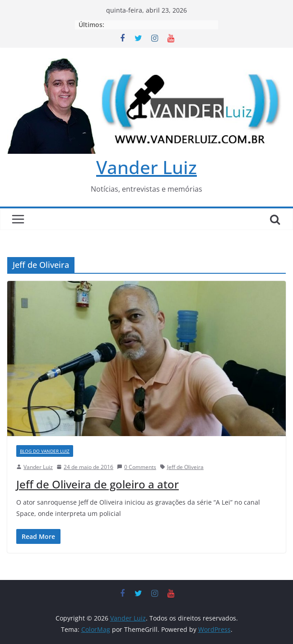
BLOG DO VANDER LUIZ (45, 451)
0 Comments (137, 467)
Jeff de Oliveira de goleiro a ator (98, 484)
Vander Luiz (146, 167)
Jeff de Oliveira (185, 467)
